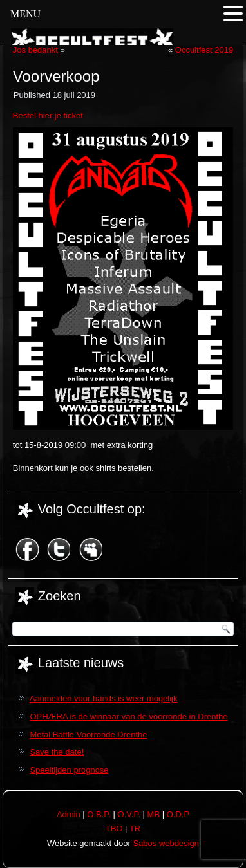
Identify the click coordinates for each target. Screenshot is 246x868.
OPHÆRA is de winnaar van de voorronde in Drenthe (128, 716)
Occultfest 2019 (204, 50)
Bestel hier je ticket (48, 115)
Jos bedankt (35, 50)
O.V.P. (129, 814)
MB (154, 814)
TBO (114, 828)
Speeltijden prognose (69, 770)
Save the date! (57, 752)
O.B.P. (99, 814)
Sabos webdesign (166, 843)
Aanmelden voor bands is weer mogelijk (104, 698)
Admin (69, 814)
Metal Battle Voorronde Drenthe (88, 734)
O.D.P (178, 814)
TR (135, 828)
